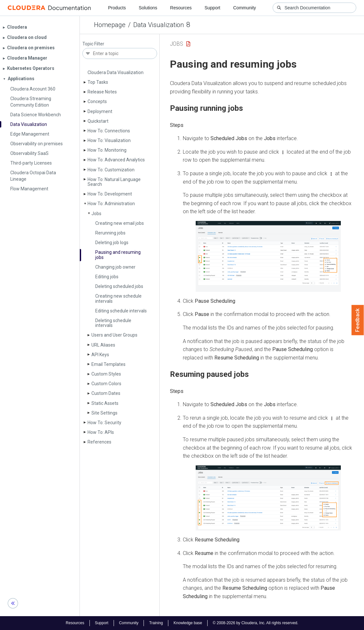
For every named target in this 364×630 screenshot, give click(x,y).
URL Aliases (103, 345)
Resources (181, 8)
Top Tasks (98, 82)
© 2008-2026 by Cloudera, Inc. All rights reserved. (256, 623)
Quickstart (98, 121)
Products (117, 8)
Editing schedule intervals (121, 311)
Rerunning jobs (110, 233)
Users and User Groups (114, 335)
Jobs (96, 214)
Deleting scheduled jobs (119, 286)
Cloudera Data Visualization (116, 72)
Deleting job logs (112, 243)
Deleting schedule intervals (113, 323)
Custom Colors (106, 384)
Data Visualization (159, 25)
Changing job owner (115, 267)
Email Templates (108, 364)
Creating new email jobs (120, 223)
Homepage (110, 25)
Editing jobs (107, 277)
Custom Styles (106, 374)
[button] (268, 256)
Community (245, 8)
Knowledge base (188, 623)
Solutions (148, 8)
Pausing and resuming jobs (118, 255)
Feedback (358, 320)
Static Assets (105, 403)
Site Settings (104, 413)
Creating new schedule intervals (118, 298)
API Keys (100, 355)
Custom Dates (106, 393)
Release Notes (102, 92)
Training (156, 623)
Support (212, 8)
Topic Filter (93, 44)
